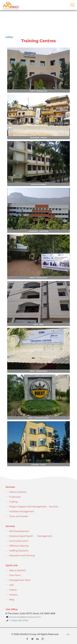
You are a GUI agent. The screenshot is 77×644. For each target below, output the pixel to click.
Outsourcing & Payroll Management (31, 536)
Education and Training (22, 555)
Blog (12, 599)
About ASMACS (18, 570)
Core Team (15, 575)
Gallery (13, 590)
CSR (11, 585)
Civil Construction (19, 541)
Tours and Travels (18, 516)
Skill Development (19, 531)
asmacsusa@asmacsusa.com (25, 617)
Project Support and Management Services (34, 506)
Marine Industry (18, 492)
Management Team (20, 580)
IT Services (15, 497)
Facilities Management (22, 511)
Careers (13, 595)
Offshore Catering (19, 546)
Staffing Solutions (19, 551)
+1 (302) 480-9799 (18, 620)
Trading (13, 502)
